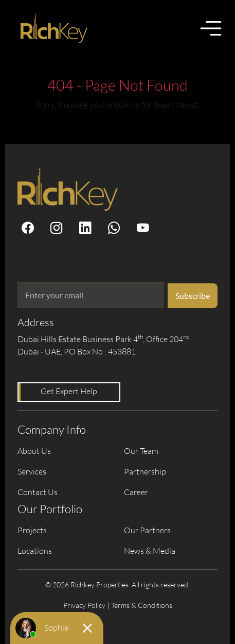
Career (136, 492)
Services (32, 471)
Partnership (145, 471)
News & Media (150, 551)
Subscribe (193, 295)
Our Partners (147, 530)
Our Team (141, 451)
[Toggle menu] (211, 28)
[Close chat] (87, 628)
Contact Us (38, 492)
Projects (32, 530)
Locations (35, 551)
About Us (34, 451)
